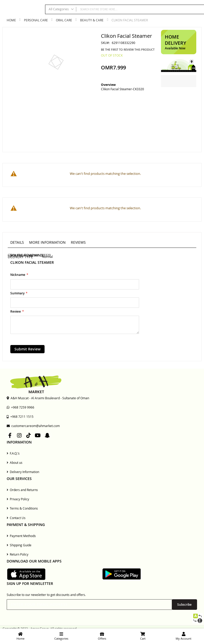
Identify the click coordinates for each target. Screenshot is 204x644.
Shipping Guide (19, 545)
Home (11, 20)
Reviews (78, 242)
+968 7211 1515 (20, 416)
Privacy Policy (18, 499)
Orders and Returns (22, 490)
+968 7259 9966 (20, 407)
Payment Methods (21, 536)
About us (15, 462)
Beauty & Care (92, 20)
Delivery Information (23, 472)
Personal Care (36, 20)
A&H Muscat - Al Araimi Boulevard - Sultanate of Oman (48, 398)
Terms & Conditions (22, 508)
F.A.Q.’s (13, 453)
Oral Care (64, 20)
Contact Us (16, 518)
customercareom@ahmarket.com (33, 426)
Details (17, 242)
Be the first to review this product (128, 50)
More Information (47, 242)
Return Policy (18, 554)
